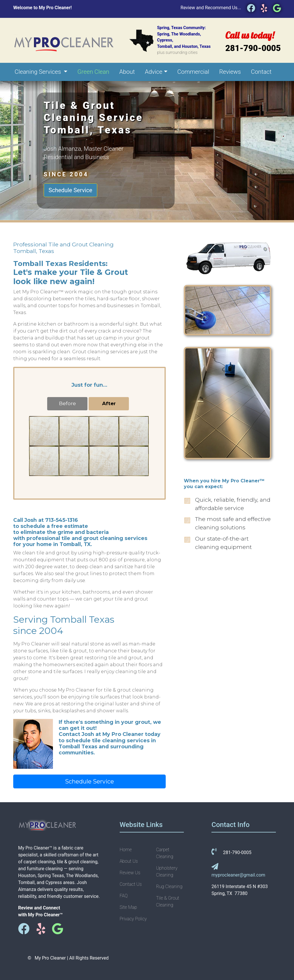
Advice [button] (154, 72)
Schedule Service (70, 190)
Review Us (130, 873)
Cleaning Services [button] (39, 72)
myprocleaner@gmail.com (238, 875)
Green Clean (93, 72)
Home (126, 850)
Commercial (193, 72)
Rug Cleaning (169, 886)
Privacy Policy (133, 919)
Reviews (230, 72)
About (127, 72)
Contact (261, 72)
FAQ (124, 896)
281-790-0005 (253, 48)
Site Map (128, 907)
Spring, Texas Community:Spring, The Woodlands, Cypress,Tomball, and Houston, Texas (184, 40)
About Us (129, 861)
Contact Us (131, 884)
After (109, 403)
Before (67, 403)
